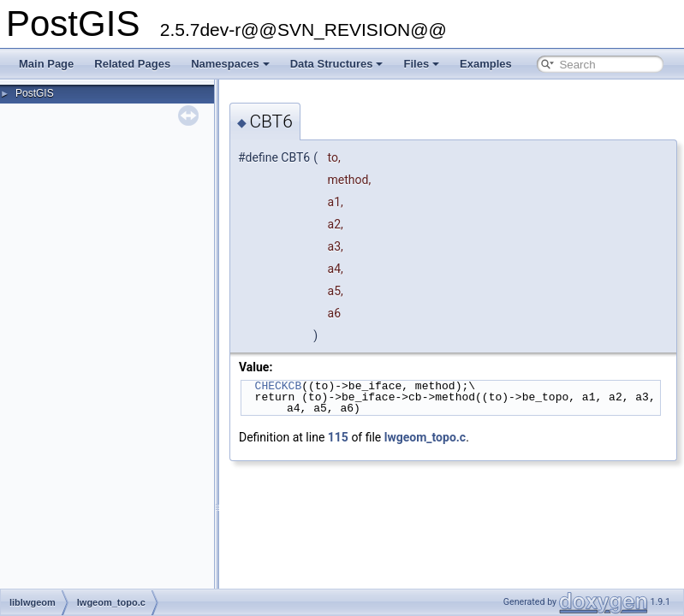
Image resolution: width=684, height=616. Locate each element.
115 (338, 437)
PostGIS (35, 93)
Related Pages (132, 64)
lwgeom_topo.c (425, 437)
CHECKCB (279, 386)
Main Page (46, 64)
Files (421, 64)
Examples (486, 64)
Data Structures (337, 64)
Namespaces (230, 64)
